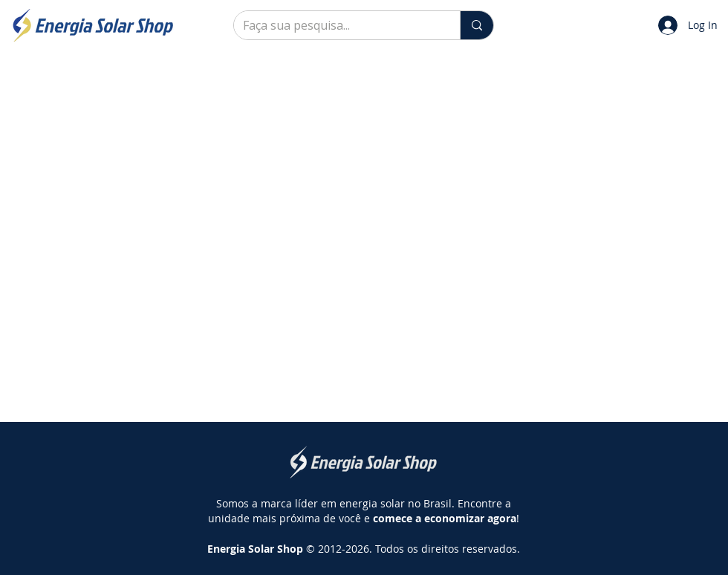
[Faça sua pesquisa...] (336, 25)
